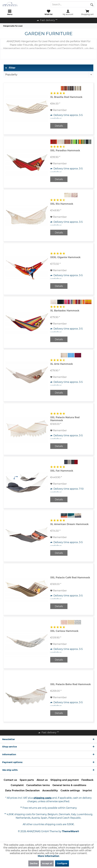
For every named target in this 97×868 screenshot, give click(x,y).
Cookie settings (70, 791)
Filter (10, 68)
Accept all (47, 863)
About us (42, 780)
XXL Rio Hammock (62, 204)
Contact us (10, 780)
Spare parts (27, 780)
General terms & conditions (69, 785)
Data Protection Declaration (22, 791)
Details (59, 126)
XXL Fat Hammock (62, 471)
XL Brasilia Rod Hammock (66, 97)
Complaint (17, 785)
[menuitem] (10, 12)
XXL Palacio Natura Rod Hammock (65, 419)
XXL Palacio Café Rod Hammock (70, 578)
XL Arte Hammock (62, 364)
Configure (62, 863)
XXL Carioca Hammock (64, 631)
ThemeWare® (71, 831)
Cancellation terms (38, 785)
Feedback (87, 780)
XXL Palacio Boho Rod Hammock (71, 684)
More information (48, 856)
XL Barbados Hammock (65, 311)
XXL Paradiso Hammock (65, 150)
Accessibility (50, 791)
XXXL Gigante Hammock (65, 257)
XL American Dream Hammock (69, 524)
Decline (34, 863)
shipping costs (43, 798)
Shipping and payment (65, 780)
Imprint (87, 791)
